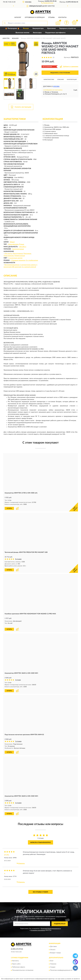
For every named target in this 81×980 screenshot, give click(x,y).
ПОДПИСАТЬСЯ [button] (60, 921)
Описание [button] (60, 79)
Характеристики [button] (49, 79)
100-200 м (23, 247)
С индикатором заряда (28, 265)
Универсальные (20, 256)
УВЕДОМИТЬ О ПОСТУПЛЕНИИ (60, 73)
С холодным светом (15, 258)
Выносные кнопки (22, 33)
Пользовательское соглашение (23, 967)
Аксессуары (37, 33)
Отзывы (51, 17)
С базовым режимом (18, 260)
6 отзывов (18, 800)
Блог (52, 958)
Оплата (53, 947)
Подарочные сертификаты (55, 33)
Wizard (12, 242)
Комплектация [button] (72, 79)
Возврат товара (55, 950)
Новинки (53, 961)
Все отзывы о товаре (40, 889)
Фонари (26, 28)
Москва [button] (56, 86)
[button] (47, 3)
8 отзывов (18, 559)
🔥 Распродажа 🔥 (12, 28)
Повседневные (18, 254)
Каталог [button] (18, 17)
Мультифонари (13, 244)
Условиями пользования (38, 927)
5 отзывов (18, 739)
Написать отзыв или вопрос (40, 840)
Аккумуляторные (18, 249)
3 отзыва (18, 677)
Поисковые (27, 254)
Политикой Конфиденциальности (51, 926)
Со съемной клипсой (29, 267)
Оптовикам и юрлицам (35, 17)
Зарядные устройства (68, 28)
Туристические (9, 256)
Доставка (53, 944)
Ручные (22, 244)
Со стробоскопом (32, 260)
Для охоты (8, 254)
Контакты (62, 17)
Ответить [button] (21, 861)
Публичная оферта (19, 964)
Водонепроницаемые (12, 265)
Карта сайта (16, 961)
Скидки (53, 964)
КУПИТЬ (9, 508)
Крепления (51, 28)
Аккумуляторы (38, 28)
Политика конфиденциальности (61, 967)
